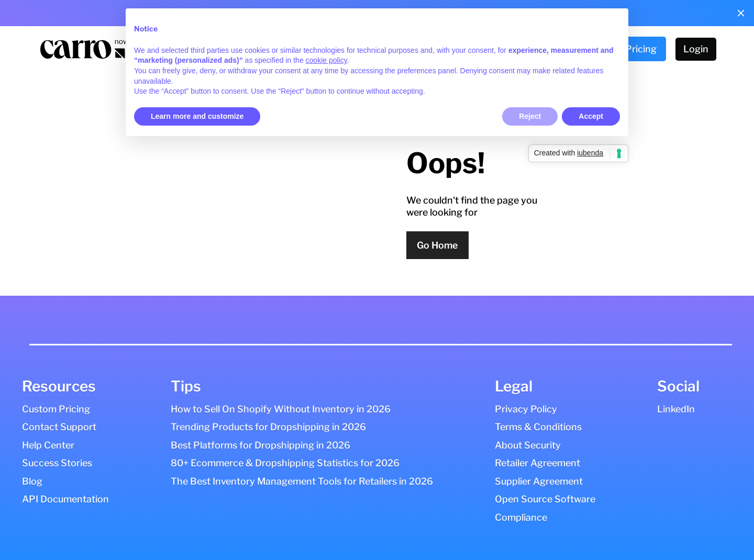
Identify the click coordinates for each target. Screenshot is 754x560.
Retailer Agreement (537, 463)
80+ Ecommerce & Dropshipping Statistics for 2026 (285, 463)
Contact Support (59, 427)
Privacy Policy (526, 409)
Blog (32, 481)
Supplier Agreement (539, 481)
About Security (528, 445)
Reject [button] (530, 116)
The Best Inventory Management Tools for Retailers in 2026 (302, 481)
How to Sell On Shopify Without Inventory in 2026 (281, 409)
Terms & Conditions (538, 427)
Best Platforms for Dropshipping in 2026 (260, 445)
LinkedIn (676, 409)
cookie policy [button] (326, 60)
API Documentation (65, 499)
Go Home (437, 245)
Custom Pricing (56, 409)
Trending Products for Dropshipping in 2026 (268, 427)
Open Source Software (545, 499)
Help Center (48, 445)
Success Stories (57, 463)
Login (696, 49)
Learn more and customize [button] (197, 116)
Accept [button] (591, 116)
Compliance (521, 517)
